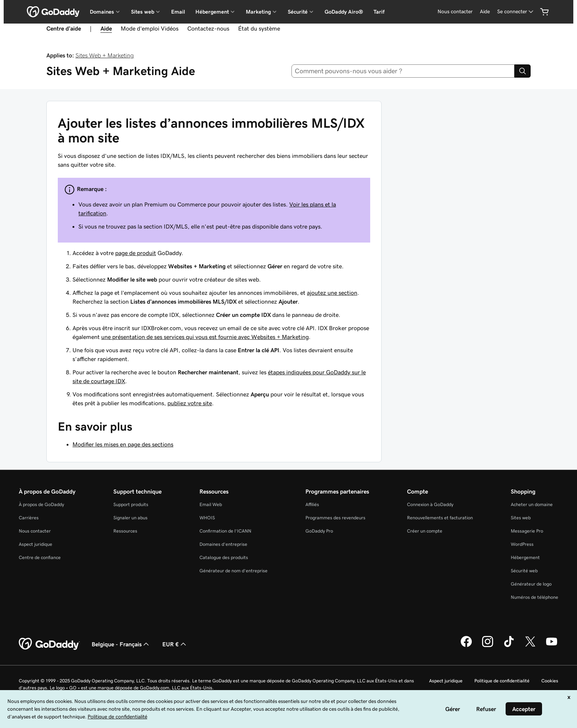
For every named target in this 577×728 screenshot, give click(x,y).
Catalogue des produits (224, 557)
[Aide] (485, 12)
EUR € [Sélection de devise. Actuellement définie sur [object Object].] (175, 644)
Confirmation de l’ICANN (225, 531)
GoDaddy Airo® (344, 12)
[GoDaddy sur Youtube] (552, 646)
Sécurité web (524, 571)
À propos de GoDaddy (41, 504)
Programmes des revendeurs (335, 518)
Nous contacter (35, 531)
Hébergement (525, 557)
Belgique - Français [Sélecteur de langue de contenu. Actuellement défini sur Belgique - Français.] (121, 644)
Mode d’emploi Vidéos (150, 28)
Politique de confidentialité (502, 681)
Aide (106, 28)
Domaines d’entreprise (223, 544)
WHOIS (207, 518)
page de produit (136, 253)
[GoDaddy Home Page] (49, 644)
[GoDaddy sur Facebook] (466, 646)
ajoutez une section (332, 293)
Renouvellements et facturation (440, 518)
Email (178, 12)
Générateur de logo (531, 584)
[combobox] (403, 71)
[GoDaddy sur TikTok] (509, 646)
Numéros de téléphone (534, 597)
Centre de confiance (40, 557)
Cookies (550, 681)
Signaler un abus (130, 518)
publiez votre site (190, 403)
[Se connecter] (516, 12)
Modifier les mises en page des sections (123, 444)
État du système (259, 28)
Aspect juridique (36, 544)
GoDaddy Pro (319, 531)
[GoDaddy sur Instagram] (488, 646)
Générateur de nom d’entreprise (233, 571)
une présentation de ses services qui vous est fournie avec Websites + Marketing (205, 337)
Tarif (379, 12)
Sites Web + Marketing (105, 55)
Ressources (125, 531)
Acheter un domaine (532, 504)
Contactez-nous (208, 28)
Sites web (521, 518)
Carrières (29, 518)
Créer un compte (425, 531)
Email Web (211, 504)
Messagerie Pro (527, 531)
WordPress (522, 544)
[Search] (523, 71)
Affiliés (312, 504)
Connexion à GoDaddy (430, 504)
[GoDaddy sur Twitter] (530, 646)
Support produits (131, 504)
